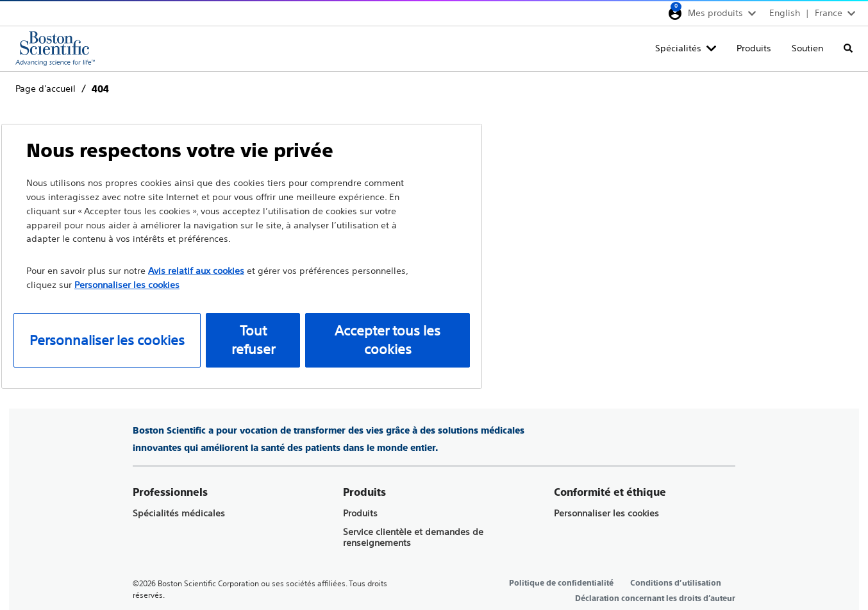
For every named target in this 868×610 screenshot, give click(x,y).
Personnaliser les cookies (606, 513)
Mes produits (715, 13)
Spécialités (678, 48)
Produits (754, 48)
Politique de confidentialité (561, 583)
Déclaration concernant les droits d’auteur (655, 598)
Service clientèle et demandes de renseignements (413, 538)
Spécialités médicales (179, 513)
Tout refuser (253, 340)
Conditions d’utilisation (676, 583)
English (785, 13)
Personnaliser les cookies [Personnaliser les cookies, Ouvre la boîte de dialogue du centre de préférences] (107, 340)
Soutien (807, 48)
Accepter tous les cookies (388, 340)
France (829, 13)
